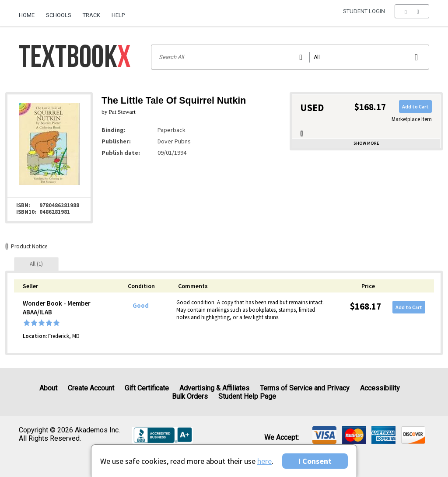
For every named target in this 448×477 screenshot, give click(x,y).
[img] (324, 435)
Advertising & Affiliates (214, 388)
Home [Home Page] (27, 15)
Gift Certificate (147, 388)
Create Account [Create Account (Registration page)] (91, 388)
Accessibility (380, 388)
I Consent (315, 461)
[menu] (412, 15)
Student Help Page (247, 396)
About (48, 388)
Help (118, 15)
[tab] (36, 264)
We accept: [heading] (282, 438)
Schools (59, 15)
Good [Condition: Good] (141, 306)
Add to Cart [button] (415, 106)
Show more (366, 143)
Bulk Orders (190, 396)
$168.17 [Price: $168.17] (366, 306)
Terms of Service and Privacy (305, 388)
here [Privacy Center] (264, 461)
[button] (412, 15)
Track (91, 15)
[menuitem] (30, 12)
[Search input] (290, 57)
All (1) (36, 264)
